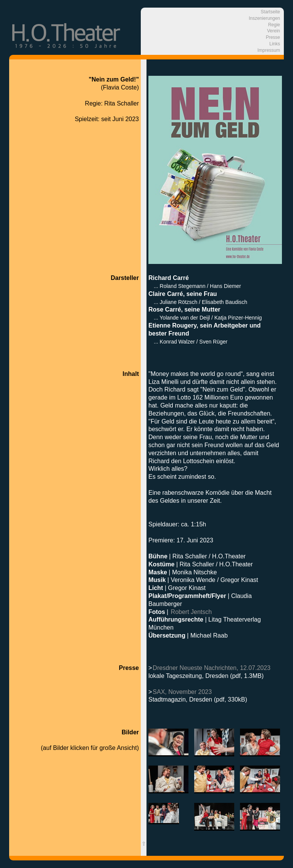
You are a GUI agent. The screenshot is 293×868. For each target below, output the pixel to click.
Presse (273, 37)
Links (275, 44)
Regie (274, 25)
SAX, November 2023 (182, 692)
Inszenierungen (264, 18)
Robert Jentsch (192, 612)
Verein (274, 31)
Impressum (269, 50)
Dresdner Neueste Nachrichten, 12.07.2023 (212, 668)
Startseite (270, 12)
